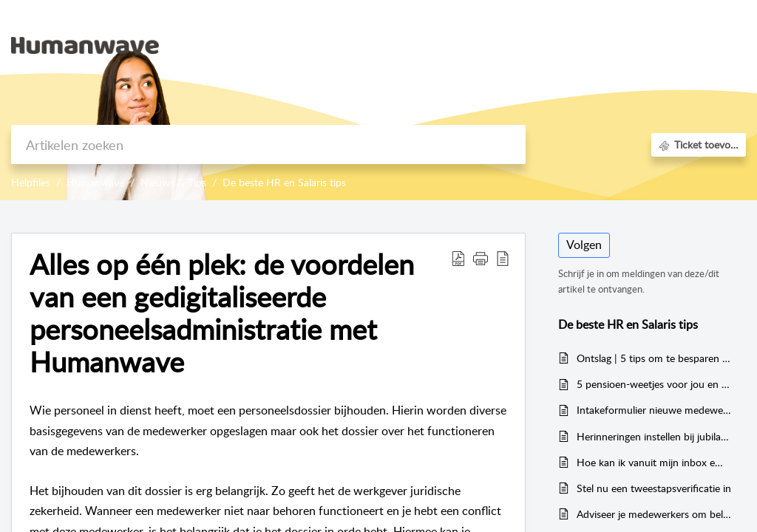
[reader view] (503, 258)
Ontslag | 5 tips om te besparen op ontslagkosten (654, 358)
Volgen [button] (584, 245)
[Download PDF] (458, 258)
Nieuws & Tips (173, 182)
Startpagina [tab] (527, 44)
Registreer (673, 62)
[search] (268, 144)
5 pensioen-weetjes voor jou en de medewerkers (654, 384)
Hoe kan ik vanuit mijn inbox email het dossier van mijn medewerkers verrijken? (654, 462)
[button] (481, 258)
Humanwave (95, 182)
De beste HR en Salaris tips (284, 182)
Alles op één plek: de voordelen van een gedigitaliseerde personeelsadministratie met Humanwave (222, 313)
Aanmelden (676, 27)
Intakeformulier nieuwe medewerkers (654, 410)
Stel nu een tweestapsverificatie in (654, 488)
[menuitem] (676, 28)
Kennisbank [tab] (602, 44)
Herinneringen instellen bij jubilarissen (654, 436)
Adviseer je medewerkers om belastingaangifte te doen (654, 514)
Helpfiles (31, 182)
